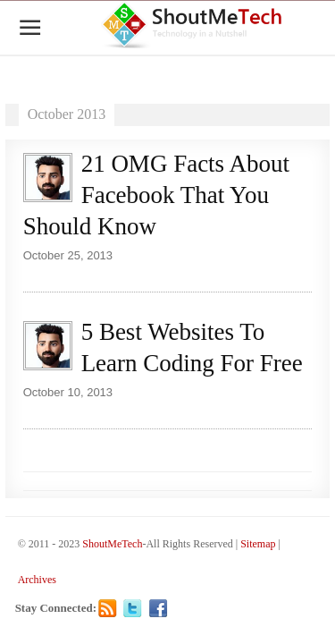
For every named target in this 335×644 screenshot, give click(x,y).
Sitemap (258, 544)
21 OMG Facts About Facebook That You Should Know (156, 195)
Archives (37, 580)
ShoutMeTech (112, 544)
